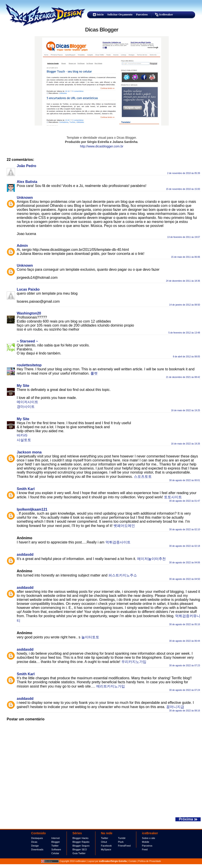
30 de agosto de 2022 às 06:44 (185, 641)
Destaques (37, 838)
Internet (56, 838)
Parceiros (142, 14)
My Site (23, 386)
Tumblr (122, 838)
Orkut (104, 842)
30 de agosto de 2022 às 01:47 (185, 501)
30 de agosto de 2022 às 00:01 (185, 480)
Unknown (25, 198)
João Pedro (26, 166)
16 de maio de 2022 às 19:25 (185, 410)
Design (35, 846)
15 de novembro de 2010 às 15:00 (183, 189)
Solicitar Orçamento (120, 14)
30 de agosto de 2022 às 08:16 (185, 711)
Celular (55, 853)
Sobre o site (148, 838)
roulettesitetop (29, 365)
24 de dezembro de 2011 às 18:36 (183, 281)
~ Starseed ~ (27, 341)
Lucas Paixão (28, 289)
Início (98, 14)
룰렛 (94, 373)
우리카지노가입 (134, 662)
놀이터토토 (90, 637)
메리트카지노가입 (111, 686)
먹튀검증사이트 (118, 542)
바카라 (22, 435)
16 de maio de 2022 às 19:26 (185, 444)
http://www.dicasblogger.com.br (102, 146)
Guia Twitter (79, 853)
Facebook (106, 846)
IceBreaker (164, 14)
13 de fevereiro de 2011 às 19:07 (184, 237)
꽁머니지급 (175, 707)
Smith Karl (26, 489)
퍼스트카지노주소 (123, 575)
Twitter (55, 846)
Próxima (188, 819)
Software (56, 849)
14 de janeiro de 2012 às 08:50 (185, 305)
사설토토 (24, 440)
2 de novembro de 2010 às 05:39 (184, 173)
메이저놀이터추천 (151, 559)
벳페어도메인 (124, 526)
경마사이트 (26, 407)
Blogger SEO (80, 849)
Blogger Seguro (81, 846)
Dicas (34, 842)
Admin (22, 246)
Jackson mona (29, 452)
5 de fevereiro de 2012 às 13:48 (184, 333)
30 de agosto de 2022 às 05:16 (185, 624)
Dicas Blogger (102, 30)
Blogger (56, 842)
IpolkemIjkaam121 (32, 509)
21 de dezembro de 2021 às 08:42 (183, 377)
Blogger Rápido (81, 842)
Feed (145, 849)
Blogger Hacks (80, 838)
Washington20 (29, 313)
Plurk (121, 842)
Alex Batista (27, 182)
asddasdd (25, 555)
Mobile (145, 842)
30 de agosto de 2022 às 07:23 (185, 666)
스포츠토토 (143, 477)
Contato (132, 861)
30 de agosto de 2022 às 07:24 (185, 690)
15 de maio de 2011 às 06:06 (185, 257)
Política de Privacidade (149, 861)
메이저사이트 (27, 402)
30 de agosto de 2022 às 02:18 (185, 546)
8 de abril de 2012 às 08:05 (186, 357)
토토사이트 (173, 497)
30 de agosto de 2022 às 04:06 (185, 563)
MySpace (106, 849)
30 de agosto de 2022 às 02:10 (185, 529)
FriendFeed (124, 846)
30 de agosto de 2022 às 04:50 (185, 579)
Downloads (37, 849)
